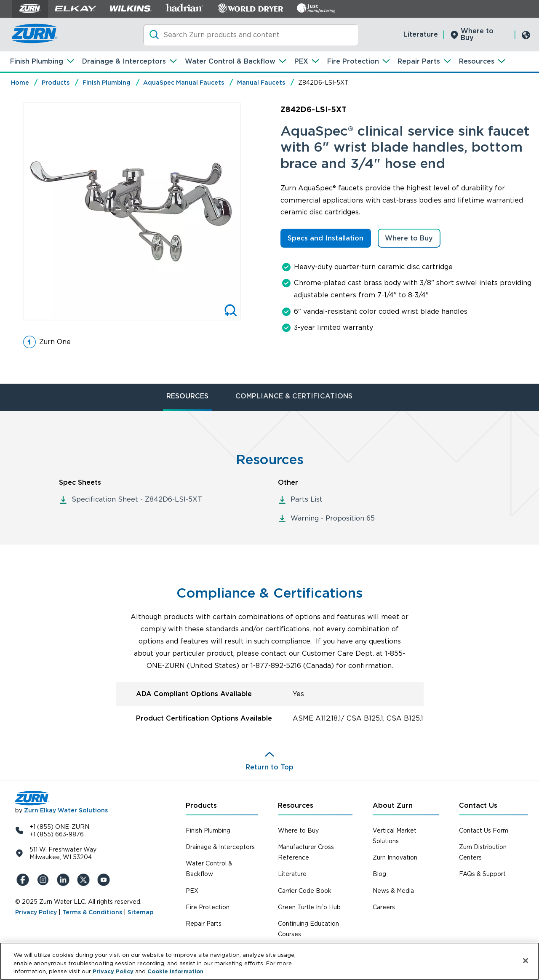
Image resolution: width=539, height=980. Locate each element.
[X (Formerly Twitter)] (84, 880)
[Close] (526, 961)
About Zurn (393, 805)
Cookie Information (175, 972)
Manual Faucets (261, 83)
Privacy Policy (36, 912)
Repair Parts (419, 61)
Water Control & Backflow (230, 61)
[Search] (251, 35)
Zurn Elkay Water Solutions (66, 810)
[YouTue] (104, 880)
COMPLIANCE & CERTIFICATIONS (294, 396)
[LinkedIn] (64, 880)
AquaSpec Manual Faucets (184, 83)
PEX (301, 61)
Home (20, 83)
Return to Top (269, 767)
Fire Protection (353, 61)
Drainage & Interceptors (124, 61)
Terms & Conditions (93, 912)
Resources (477, 61)
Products (56, 83)
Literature (421, 34)
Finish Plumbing (37, 61)
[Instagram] (44, 880)
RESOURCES (187, 396)
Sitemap (140, 912)
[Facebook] (24, 880)
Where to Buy (477, 34)
